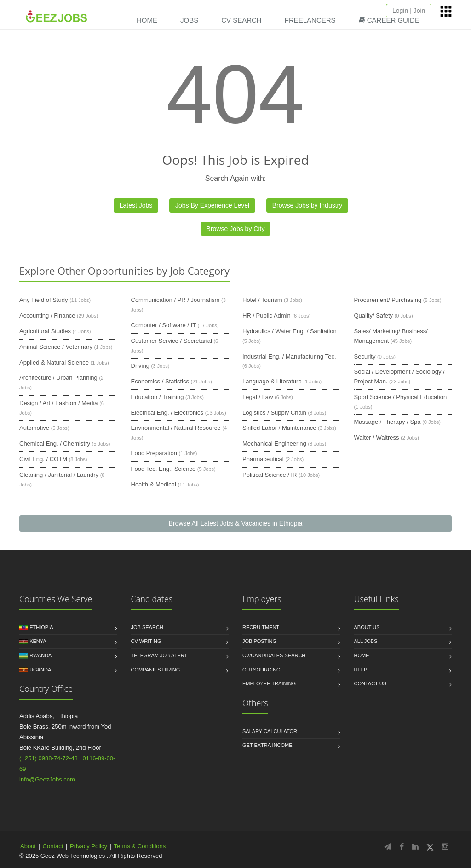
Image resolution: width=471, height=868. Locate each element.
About (28, 846)
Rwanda (40, 655)
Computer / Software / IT (164, 325)
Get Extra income (267, 745)
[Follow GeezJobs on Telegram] (388, 847)
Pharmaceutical (263, 459)
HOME (147, 20)
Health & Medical (154, 484)
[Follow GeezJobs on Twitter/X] (430, 847)
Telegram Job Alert (159, 655)
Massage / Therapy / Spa (388, 422)
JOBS (189, 20)
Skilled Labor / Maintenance (279, 428)
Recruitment (261, 627)
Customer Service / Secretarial (172, 341)
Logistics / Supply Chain (274, 413)
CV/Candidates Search (274, 655)
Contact (53, 846)
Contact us (370, 683)
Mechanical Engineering (274, 443)
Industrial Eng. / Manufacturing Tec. (289, 356)
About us (367, 627)
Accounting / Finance (47, 315)
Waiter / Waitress (377, 437)
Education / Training (158, 397)
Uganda (40, 670)
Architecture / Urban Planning (58, 378)
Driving (140, 366)
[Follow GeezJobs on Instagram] (445, 847)
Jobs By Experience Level (212, 205)
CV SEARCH (241, 20)
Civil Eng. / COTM (43, 459)
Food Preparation (154, 453)
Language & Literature (272, 381)
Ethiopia (41, 627)
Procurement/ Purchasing (388, 300)
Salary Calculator (270, 731)
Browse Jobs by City (236, 229)
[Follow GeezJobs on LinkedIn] (415, 847)
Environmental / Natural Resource (176, 428)
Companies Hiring (156, 670)
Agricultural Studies (45, 331)
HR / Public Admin (267, 315)
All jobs (366, 641)
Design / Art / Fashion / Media (59, 403)
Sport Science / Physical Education (401, 397)
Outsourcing (261, 670)
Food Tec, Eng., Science (164, 469)
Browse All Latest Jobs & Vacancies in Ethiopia (236, 523)
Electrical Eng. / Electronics (167, 413)
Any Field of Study (44, 300)
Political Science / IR (270, 475)
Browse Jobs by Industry (307, 205)
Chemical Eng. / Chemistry (55, 443)
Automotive (34, 428)
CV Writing (146, 641)
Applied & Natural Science (54, 362)
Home (362, 655)
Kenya (38, 641)
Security (365, 356)
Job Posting (259, 641)
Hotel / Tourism (262, 300)
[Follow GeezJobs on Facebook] (402, 847)
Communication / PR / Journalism (175, 300)
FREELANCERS (310, 20)
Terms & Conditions (140, 846)
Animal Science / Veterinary (56, 347)
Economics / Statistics (160, 381)
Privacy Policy (89, 846)
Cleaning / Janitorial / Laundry (59, 475)
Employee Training (269, 683)
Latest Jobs (136, 205)
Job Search (147, 627)
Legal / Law (258, 397)
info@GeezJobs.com (47, 779)
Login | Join (409, 11)
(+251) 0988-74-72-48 (49, 758)
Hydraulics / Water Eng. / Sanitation (290, 331)
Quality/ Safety (374, 315)
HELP (361, 670)
